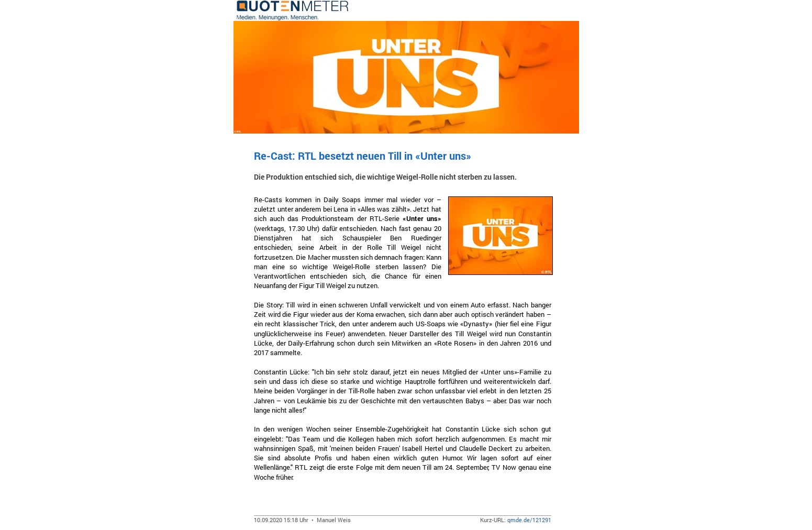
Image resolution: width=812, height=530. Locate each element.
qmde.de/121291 (529, 520)
